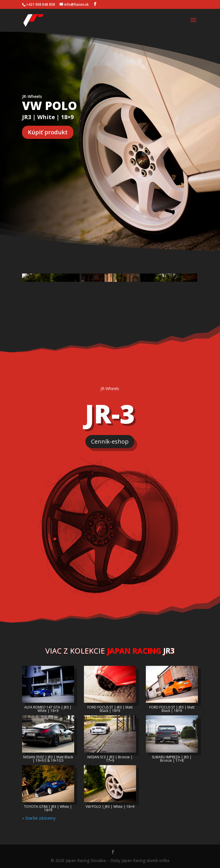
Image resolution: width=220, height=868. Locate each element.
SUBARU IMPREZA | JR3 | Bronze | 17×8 (172, 759)
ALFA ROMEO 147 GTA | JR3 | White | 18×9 (48, 709)
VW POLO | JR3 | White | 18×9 (110, 807)
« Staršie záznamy (39, 818)
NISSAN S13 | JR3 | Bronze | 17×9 (110, 759)
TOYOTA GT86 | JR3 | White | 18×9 (48, 808)
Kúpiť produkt (48, 132)
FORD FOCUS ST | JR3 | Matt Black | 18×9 (110, 709)
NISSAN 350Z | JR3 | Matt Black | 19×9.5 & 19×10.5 (48, 759)
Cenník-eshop (110, 441)
